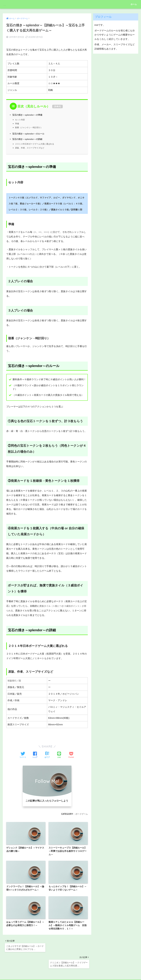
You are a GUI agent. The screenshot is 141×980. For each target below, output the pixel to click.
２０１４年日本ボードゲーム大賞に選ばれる (36, 140)
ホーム (134, 4)
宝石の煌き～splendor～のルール (29, 130)
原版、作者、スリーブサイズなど (31, 144)
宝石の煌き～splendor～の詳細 (28, 136)
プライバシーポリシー (70, 973)
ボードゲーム (81, 810)
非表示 (57, 103)
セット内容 (20, 116)
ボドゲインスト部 (17, 4)
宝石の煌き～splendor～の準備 (28, 111)
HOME (70, 968)
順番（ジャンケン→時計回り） (30, 124)
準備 (17, 120)
